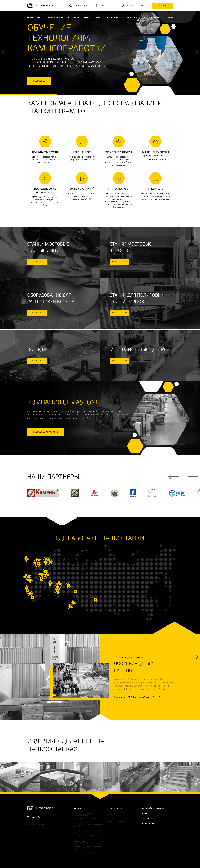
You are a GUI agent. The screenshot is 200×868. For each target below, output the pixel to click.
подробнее (39, 81)
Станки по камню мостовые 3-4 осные (87, 820)
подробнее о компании (46, 432)
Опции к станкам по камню (85, 853)
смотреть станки (37, 262)
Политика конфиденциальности (41, 825)
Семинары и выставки (117, 821)
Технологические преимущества (122, 17)
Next (193, 52)
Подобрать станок (55, 17)
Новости (112, 817)
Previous (7, 52)
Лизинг (99, 17)
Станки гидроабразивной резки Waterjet (87, 836)
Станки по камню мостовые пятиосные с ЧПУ (86, 814)
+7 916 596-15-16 (106, 6)
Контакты (168, 17)
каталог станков (35, 17)
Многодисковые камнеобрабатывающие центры (87, 842)
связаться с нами (163, 6)
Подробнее (134, 697)
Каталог (78, 808)
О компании (74, 17)
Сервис (87, 17)
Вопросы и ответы (150, 17)
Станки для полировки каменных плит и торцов (88, 831)
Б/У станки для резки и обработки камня (88, 848)
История (112, 813)
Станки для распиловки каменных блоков (88, 825)
